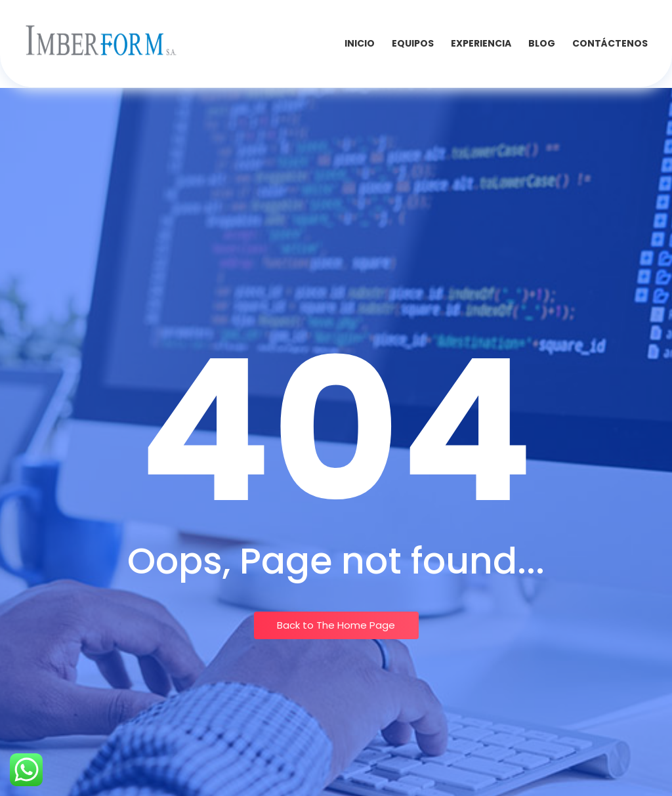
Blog (542, 43)
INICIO (360, 43)
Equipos (413, 43)
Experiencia (481, 43)
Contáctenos (610, 43)
